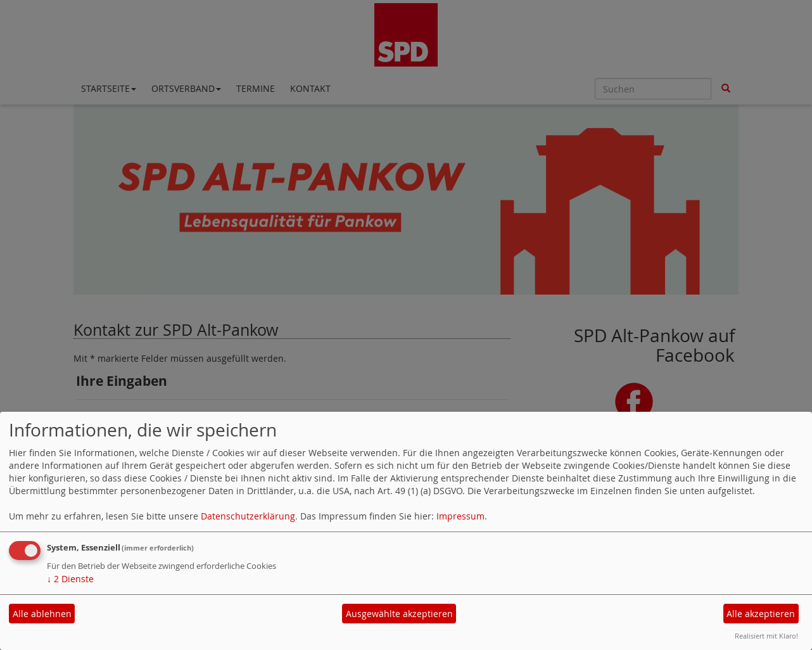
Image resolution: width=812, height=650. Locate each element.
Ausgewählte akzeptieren (399, 614)
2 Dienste (70, 579)
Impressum (460, 516)
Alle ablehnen (42, 614)
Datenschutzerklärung (248, 516)
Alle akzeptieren (761, 614)
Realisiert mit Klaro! (766, 636)
